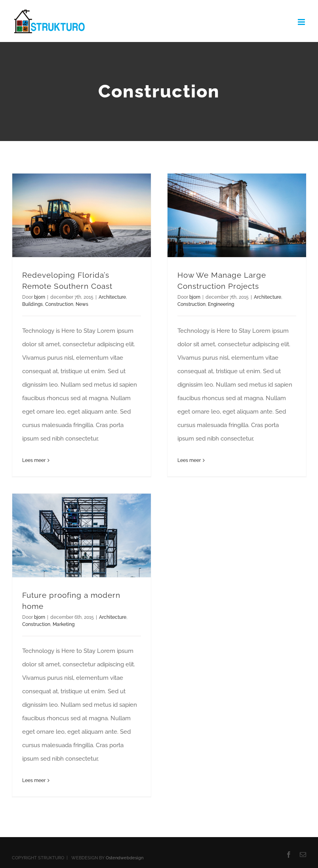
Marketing (64, 624)
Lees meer (34, 460)
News (82, 304)
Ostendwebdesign (125, 858)
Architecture (112, 297)
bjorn (40, 297)
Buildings (32, 304)
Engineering (221, 304)
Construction (59, 304)
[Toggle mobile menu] (302, 22)
